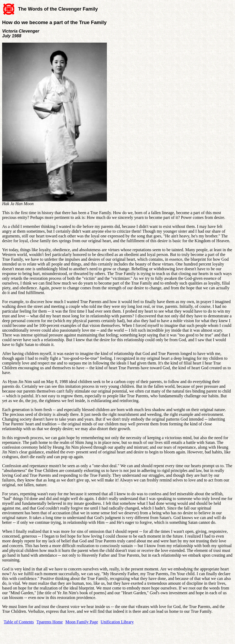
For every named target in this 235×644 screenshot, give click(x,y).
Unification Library (117, 622)
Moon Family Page (82, 622)
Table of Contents (19, 622)
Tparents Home (50, 622)
